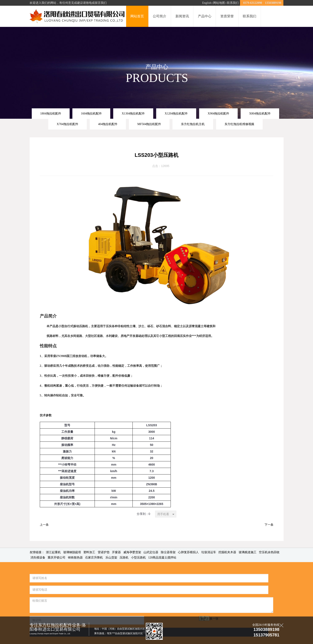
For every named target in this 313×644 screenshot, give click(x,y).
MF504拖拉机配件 (149, 124)
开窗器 (116, 552)
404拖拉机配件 (108, 124)
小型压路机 (138, 558)
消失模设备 (38, 558)
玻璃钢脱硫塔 (72, 552)
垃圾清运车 (209, 552)
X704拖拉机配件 (68, 124)
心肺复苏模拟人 (188, 552)
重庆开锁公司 (57, 558)
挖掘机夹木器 (227, 552)
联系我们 (233, 3)
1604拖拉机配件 (91, 113)
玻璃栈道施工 (248, 552)
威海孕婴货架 (132, 552)
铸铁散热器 (75, 558)
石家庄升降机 (94, 558)
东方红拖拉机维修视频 (239, 124)
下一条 (269, 525)
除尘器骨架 (168, 552)
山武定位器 (151, 552)
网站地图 (219, 3)
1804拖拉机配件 (51, 113)
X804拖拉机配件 (260, 113)
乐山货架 (111, 558)
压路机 (124, 558)
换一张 (80, 607)
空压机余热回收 (269, 552)
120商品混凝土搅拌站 (162, 558)
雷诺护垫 (104, 552)
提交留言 (121, 609)
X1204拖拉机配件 (176, 113)
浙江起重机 (53, 552)
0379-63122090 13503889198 (262, 3)
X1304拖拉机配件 (133, 113)
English (207, 3)
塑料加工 (89, 552)
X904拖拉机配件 (218, 113)
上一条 (44, 525)
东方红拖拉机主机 (193, 124)
